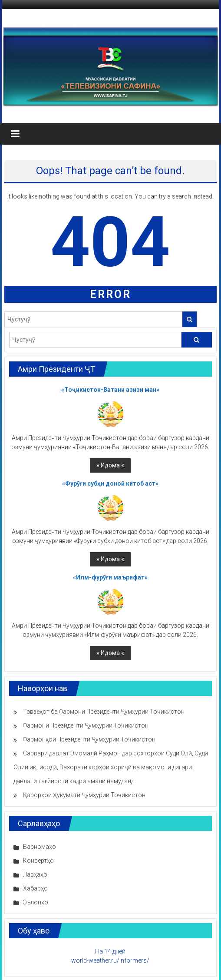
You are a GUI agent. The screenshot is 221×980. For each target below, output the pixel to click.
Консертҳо (38, 861)
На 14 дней (110, 951)
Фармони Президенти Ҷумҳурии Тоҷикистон (86, 725)
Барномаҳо (40, 847)
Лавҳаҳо (35, 874)
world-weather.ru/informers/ (110, 960)
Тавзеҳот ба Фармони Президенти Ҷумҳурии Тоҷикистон (104, 712)
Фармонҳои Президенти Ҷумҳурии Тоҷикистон (89, 739)
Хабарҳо (35, 888)
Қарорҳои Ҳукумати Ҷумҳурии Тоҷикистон (84, 795)
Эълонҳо (36, 902)
